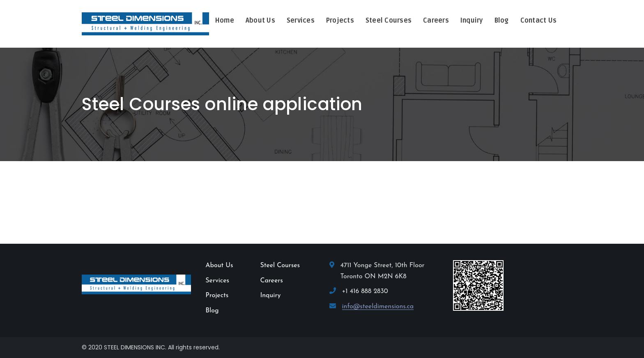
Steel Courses (280, 266)
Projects (217, 296)
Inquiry (270, 296)
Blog (212, 311)
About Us (219, 266)
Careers (271, 281)
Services (217, 281)
